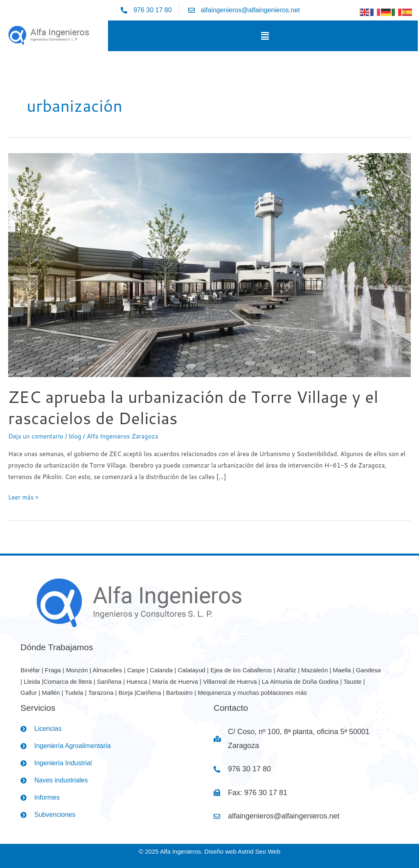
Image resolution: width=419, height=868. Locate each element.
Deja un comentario (36, 436)
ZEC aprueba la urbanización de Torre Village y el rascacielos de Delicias (193, 407)
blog (75, 436)
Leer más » (23, 497)
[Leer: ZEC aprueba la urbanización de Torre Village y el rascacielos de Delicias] (209, 264)
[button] (265, 36)
